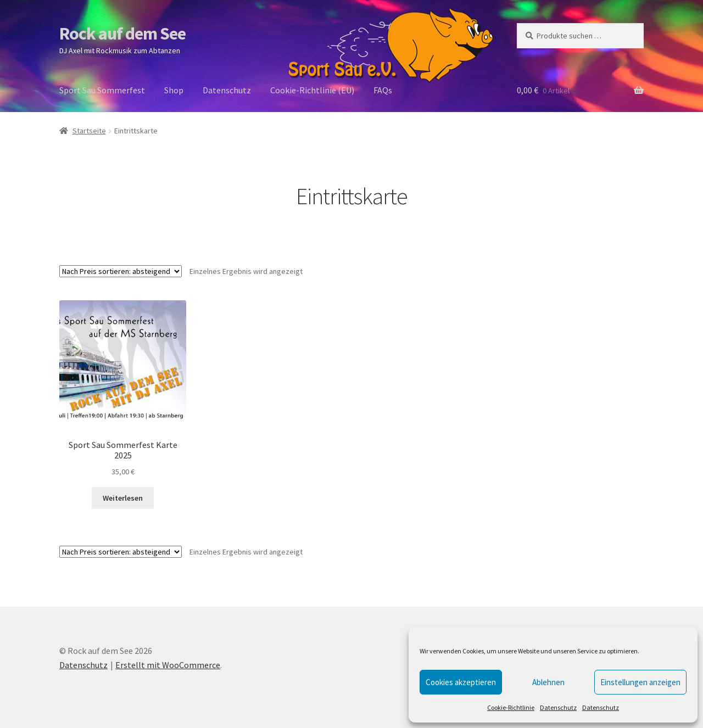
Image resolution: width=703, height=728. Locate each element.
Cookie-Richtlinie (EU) (312, 90)
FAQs (383, 90)
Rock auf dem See (122, 33)
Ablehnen (548, 682)
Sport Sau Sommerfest (102, 90)
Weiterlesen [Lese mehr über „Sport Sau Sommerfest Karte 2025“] (123, 498)
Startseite (89, 131)
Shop (174, 90)
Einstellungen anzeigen (640, 682)
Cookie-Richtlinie (511, 707)
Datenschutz (558, 707)
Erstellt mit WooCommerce (168, 665)
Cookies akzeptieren (461, 682)
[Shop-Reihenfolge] (121, 271)
